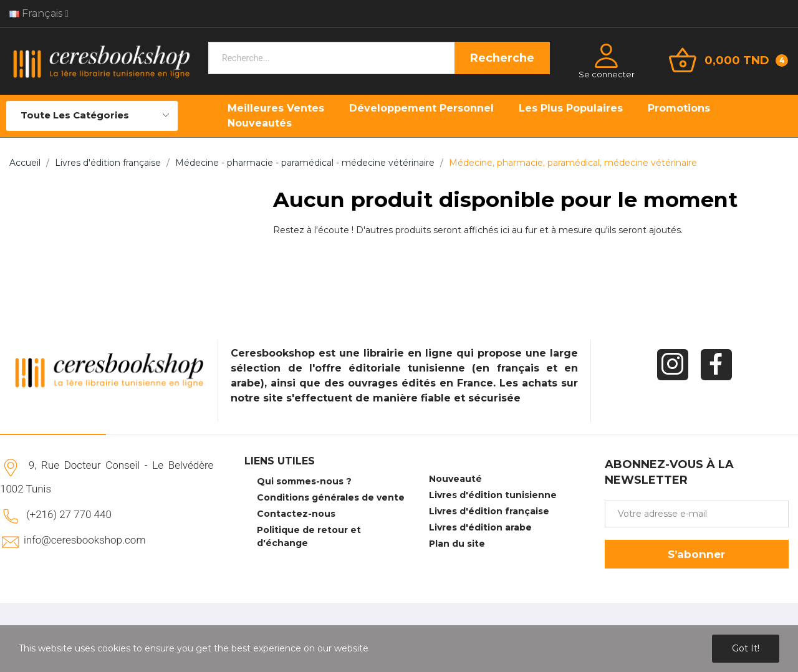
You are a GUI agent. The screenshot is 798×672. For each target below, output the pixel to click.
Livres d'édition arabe (480, 527)
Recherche (502, 58)
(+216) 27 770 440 (69, 514)
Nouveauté (455, 479)
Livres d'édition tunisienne (493, 495)
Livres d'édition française (489, 511)
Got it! (746, 648)
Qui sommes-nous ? (304, 481)
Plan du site (457, 544)
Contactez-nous (296, 514)
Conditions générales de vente (331, 497)
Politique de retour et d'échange (309, 536)
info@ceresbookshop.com (84, 540)
